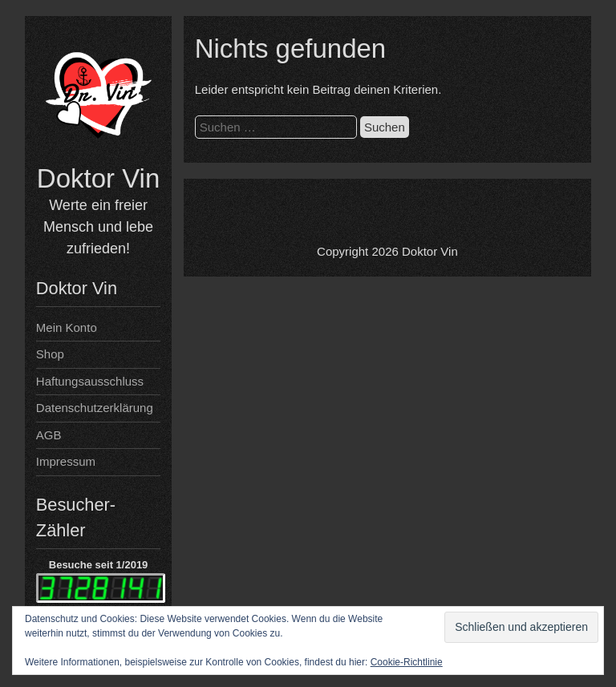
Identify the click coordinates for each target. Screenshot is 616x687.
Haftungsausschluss (90, 381)
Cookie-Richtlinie (407, 662)
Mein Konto (67, 327)
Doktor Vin (98, 178)
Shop (50, 354)
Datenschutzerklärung (95, 408)
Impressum (66, 461)
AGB (49, 435)
